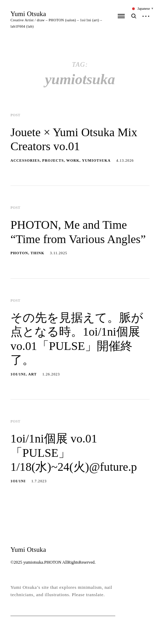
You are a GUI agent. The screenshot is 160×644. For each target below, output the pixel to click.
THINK (38, 253)
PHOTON (19, 253)
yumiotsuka (96, 160)
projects (53, 160)
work (73, 160)
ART (32, 374)
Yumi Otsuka (28, 14)
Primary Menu (121, 16)
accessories (25, 160)
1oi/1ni (18, 374)
